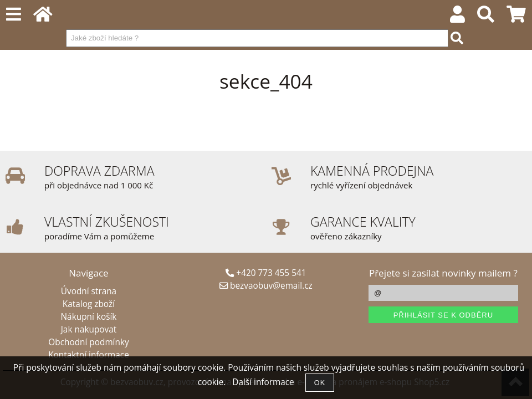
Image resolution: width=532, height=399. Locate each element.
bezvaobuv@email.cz (266, 286)
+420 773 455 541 (266, 273)
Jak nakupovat (89, 329)
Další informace (263, 382)
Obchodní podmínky (88, 342)
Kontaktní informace (89, 355)
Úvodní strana (89, 291)
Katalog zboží (89, 304)
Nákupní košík (89, 317)
